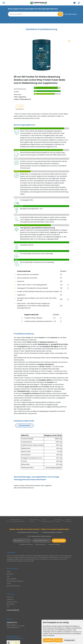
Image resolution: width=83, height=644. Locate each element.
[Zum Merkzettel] (74, 3)
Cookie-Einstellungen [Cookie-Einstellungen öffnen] (13, 610)
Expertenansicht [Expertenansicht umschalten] (24, 425)
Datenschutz (10, 599)
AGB (8, 607)
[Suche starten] (60, 14)
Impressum (10, 597)
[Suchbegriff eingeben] (33, 14)
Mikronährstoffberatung (13, 586)
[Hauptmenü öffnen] (4, 3)
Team (8, 576)
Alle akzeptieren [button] (48, 640)
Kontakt (9, 584)
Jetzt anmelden (59, 541)
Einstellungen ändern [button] (69, 640)
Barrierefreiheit (11, 604)
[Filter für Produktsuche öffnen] (79, 3)
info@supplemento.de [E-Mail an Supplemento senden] (13, 628)
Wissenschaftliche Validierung (15, 581)
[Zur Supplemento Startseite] (39, 3)
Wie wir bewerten (11, 579)
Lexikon (9, 572)
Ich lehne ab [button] (58, 640)
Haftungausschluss (12, 602)
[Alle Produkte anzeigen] (71, 14)
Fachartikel (10, 574)
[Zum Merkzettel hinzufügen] (69, 41)
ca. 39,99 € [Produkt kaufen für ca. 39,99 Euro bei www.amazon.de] (20, 107)
